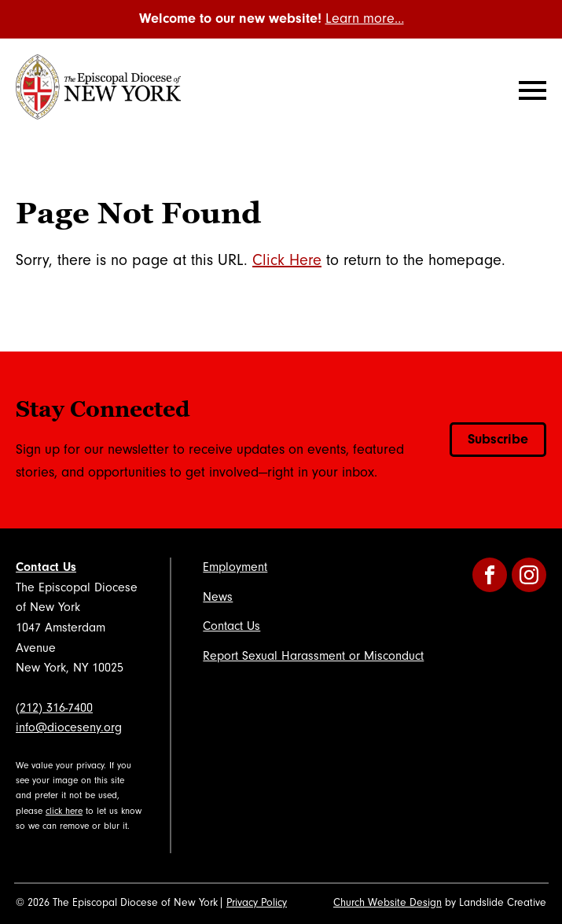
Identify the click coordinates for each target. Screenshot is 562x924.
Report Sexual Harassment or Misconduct (313, 656)
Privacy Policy (257, 903)
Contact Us (46, 567)
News (218, 597)
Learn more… (365, 18)
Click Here (287, 260)
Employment (235, 567)
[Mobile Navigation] (529, 90)
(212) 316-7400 (54, 708)
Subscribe (498, 439)
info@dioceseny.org (69, 727)
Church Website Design (388, 903)
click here (64, 811)
